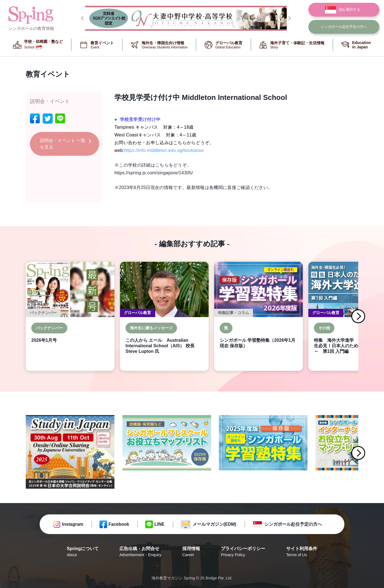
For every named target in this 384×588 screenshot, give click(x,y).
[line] (60, 119)
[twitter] (48, 119)
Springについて (83, 552)
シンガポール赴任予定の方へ (293, 524)
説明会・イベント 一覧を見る (63, 144)
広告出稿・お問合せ (140, 552)
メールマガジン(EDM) (214, 524)
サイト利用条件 (302, 552)
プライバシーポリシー (243, 552)
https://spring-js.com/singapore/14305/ (154, 173)
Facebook (119, 524)
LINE (159, 524)
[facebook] (35, 119)
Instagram (73, 524)
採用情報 (191, 552)
